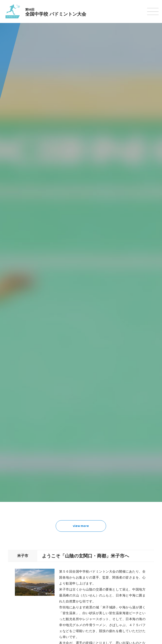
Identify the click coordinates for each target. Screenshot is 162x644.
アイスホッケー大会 (21, 611)
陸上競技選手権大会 (21, 498)
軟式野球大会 (17, 528)
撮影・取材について (21, 479)
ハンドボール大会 (20, 522)
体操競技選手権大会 (21, 534)
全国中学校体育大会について (27, 452)
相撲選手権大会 (18, 587)
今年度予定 (15, 462)
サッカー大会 (17, 516)
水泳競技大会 (17, 504)
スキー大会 (15, 599)
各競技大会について (21, 489)
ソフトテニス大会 (20, 552)
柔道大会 (14, 576)
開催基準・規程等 (20, 468)
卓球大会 (14, 558)
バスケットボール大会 (23, 510)
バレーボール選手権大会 (24, 546)
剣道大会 (14, 581)
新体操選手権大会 (20, 540)
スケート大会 (17, 605)
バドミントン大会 (20, 564)
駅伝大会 (14, 593)
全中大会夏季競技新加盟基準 (27, 474)
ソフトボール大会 (20, 570)
